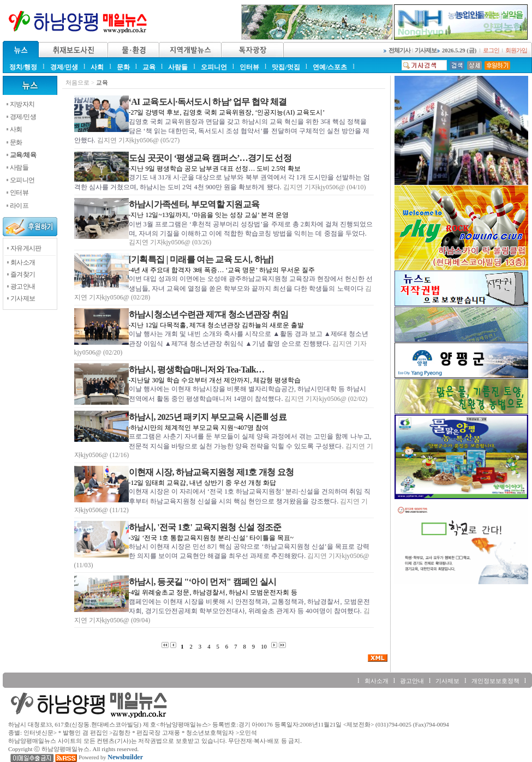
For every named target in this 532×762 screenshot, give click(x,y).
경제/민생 (64, 67)
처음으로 (77, 83)
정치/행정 (23, 67)
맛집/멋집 (286, 67)
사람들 (178, 67)
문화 (123, 67)
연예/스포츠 (330, 67)
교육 (149, 67)
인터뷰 (249, 67)
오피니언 (214, 67)
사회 (97, 67)
